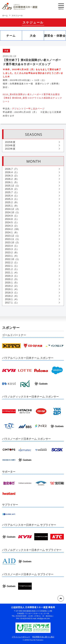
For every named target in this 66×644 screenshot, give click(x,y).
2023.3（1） (12, 249)
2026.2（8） (12, 179)
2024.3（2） (12, 226)
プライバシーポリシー (21, 637)
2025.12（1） (13, 186)
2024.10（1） (13, 212)
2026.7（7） (12, 169)
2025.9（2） (12, 189)
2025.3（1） (12, 199)
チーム (11, 36)
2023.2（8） (12, 253)
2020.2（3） (12, 279)
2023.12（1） (13, 236)
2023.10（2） (13, 242)
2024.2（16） (13, 229)
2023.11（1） (13, 239)
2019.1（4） (12, 289)
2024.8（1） (12, 219)
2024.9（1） (12, 216)
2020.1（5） (12, 283)
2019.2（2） (12, 286)
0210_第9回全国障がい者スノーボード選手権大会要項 (31, 94)
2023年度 (10, 149)
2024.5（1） (12, 222)
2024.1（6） (12, 232)
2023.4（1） (12, 246)
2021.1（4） (12, 273)
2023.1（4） (12, 256)
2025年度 (10, 142)
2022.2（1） (12, 263)
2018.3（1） (12, 293)
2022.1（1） (12, 266)
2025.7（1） (12, 192)
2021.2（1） (12, 269)
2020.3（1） (12, 276)
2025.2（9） (12, 202)
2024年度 (10, 145)
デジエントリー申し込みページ (28, 109)
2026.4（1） (12, 172)
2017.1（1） (12, 303)
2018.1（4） (12, 299)
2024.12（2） (13, 209)
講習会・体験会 (55, 36)
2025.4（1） (12, 196)
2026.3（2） (12, 176)
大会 (33, 36)
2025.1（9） (12, 206)
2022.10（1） (13, 259)
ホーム (5, 16)
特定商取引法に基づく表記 (43, 637)
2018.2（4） (12, 296)
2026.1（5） (12, 182)
